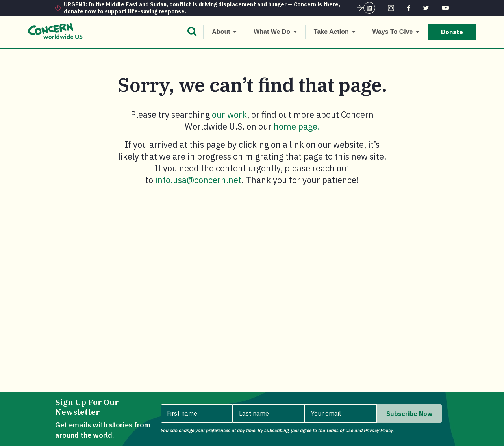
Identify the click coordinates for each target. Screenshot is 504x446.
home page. (297, 126)
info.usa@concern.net (198, 180)
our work (229, 114)
